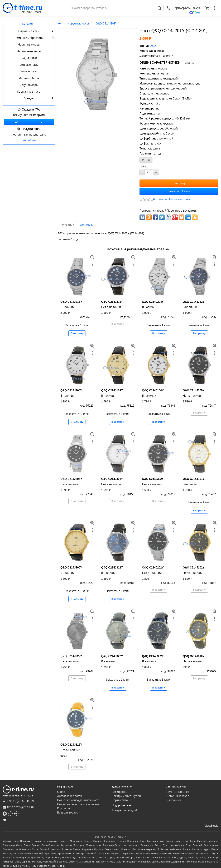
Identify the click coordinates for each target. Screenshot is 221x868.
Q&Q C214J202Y (153, 568)
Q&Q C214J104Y (153, 390)
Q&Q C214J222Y (71, 656)
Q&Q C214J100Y (71, 568)
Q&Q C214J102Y (194, 568)
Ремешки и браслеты (35, 38)
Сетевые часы (29, 65)
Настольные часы (29, 51)
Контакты (63, 808)
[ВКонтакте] (5, 820)
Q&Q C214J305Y (194, 390)
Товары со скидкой (125, 810)
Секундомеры (29, 85)
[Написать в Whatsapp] (11, 813)
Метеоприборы (29, 78)
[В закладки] (143, 160)
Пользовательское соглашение (78, 804)
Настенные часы (29, 45)
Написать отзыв (180, 199)
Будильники (29, 58)
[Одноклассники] (42, 122)
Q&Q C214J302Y (153, 479)
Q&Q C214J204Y (153, 302)
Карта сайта (120, 800)
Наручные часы (36, 31)
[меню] (215, 8)
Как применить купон (126, 796)
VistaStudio (211, 826)
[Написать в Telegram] (17, 813)
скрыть (189, 63)
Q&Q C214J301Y (112, 479)
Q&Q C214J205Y (71, 479)
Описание (67, 225)
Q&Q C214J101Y (194, 479)
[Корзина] (207, 8)
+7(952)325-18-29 (18, 801)
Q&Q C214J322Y (112, 656)
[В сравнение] (149, 160)
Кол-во (143, 167)
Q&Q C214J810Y (194, 656)
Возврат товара (68, 813)
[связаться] (184, 8)
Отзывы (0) (87, 225)
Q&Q (153, 46)
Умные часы (29, 71)
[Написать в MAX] (6, 813)
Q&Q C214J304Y (71, 390)
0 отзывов (160, 199)
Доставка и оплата (70, 796)
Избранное (174, 800)
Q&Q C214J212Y (194, 302)
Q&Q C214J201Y (106, 24)
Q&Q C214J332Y (153, 656)
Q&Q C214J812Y (71, 745)
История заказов (178, 796)
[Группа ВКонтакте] (16, 122)
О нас (61, 792)
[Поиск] (113, 8)
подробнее (29, 140)
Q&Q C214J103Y (112, 390)
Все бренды (120, 792)
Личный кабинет (178, 792)
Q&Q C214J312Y (112, 568)
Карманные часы (29, 92)
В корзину (179, 183)
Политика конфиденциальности (79, 800)
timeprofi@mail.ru (18, 807)
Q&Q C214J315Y (112, 302)
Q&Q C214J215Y (71, 302)
